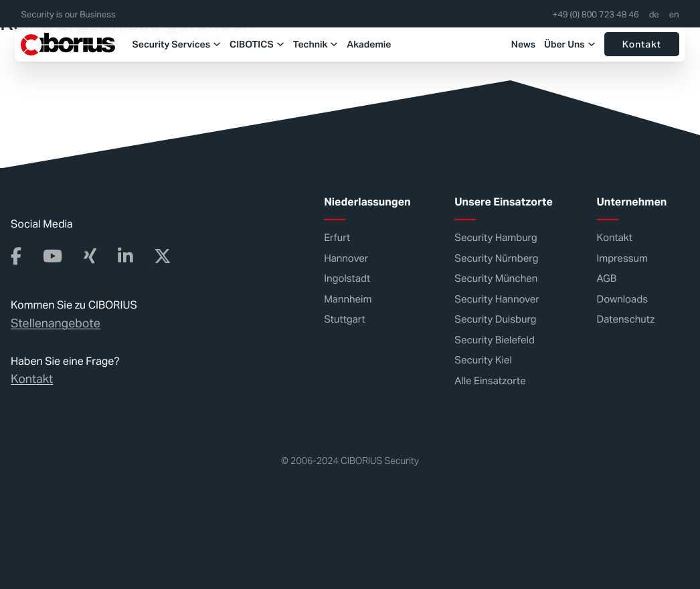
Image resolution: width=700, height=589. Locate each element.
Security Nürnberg (496, 258)
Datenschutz (626, 320)
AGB (607, 279)
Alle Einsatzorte (490, 381)
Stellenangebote (56, 323)
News (523, 44)
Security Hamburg (496, 238)
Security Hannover (497, 299)
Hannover (346, 258)
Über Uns (564, 44)
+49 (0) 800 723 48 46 (596, 15)
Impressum (622, 258)
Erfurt (337, 238)
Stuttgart (345, 320)
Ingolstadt (347, 279)
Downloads (622, 299)
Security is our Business (68, 15)
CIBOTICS (236, 44)
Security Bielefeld (495, 340)
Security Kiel (483, 360)
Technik (294, 44)
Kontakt (642, 44)
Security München (496, 279)
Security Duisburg (495, 320)
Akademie (353, 44)
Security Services (155, 44)
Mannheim (348, 299)
